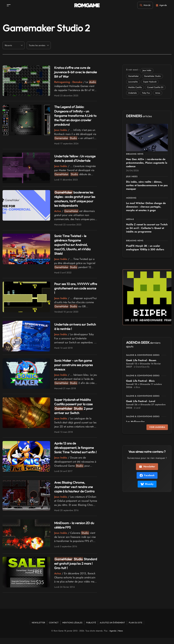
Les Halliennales (135, 422)
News (120, 637)
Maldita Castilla (135, 87)
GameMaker (133, 76)
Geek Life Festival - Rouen (141, 360)
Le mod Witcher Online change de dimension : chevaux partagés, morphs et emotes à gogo (146, 207)
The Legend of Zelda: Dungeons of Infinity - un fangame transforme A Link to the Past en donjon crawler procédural (75, 116)
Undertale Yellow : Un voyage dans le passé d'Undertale (70, 159)
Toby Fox (146, 93)
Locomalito (133, 82)
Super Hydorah (150, 82)
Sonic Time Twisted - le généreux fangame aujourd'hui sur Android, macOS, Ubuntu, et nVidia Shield (74, 246)
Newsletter (147, 466)
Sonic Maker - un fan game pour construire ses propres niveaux (75, 367)
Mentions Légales (72, 629)
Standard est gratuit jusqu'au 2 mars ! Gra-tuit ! (74, 569)
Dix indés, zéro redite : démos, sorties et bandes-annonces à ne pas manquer (147, 185)
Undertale (132, 93)
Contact (54, 629)
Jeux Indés (147, 70)
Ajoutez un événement (112, 629)
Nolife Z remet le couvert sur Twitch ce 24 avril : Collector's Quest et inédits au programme (147, 228)
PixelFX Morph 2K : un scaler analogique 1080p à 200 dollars (145, 248)
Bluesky (147, 484)
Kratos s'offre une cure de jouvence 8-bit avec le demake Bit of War (73, 72)
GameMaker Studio (152, 76)
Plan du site (136, 629)
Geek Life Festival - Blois (140, 381)
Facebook (147, 475)
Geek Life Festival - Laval (141, 401)
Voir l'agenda (157, 427)
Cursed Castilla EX (155, 87)
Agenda (113, 637)
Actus (158, 93)
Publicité (91, 629)
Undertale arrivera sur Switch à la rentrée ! (71, 328)
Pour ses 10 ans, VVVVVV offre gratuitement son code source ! (75, 290)
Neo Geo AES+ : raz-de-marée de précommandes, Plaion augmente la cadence (147, 163)
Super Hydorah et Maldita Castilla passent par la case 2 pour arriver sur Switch (75, 408)
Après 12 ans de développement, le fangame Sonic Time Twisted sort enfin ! (75, 451)
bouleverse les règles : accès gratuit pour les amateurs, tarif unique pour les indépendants (75, 201)
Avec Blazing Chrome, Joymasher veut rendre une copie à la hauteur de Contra (75, 493)
